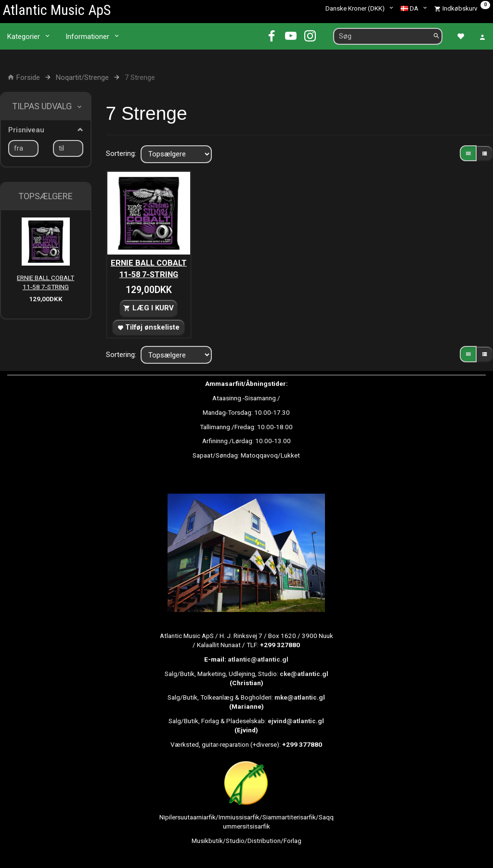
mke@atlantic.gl (300, 697)
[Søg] (436, 36)
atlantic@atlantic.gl (258, 659)
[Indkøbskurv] (462, 8)
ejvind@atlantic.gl (296, 721)
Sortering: (121, 153)
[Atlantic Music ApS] (57, 10)
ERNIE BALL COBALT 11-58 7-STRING (45, 282)
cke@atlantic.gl (304, 674)
